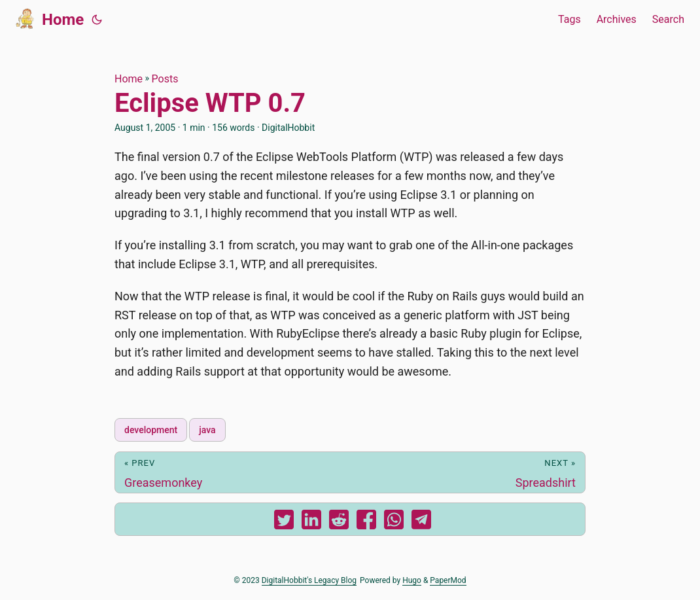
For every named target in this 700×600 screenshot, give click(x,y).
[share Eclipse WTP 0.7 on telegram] (421, 522)
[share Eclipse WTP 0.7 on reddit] (339, 522)
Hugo (412, 580)
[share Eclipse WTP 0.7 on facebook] (366, 522)
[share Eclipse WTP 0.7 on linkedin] (311, 522)
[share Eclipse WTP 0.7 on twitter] (284, 522)
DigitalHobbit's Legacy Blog (309, 580)
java (207, 430)
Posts (165, 79)
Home (50, 18)
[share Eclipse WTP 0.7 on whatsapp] (394, 522)
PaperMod (448, 580)
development (151, 430)
